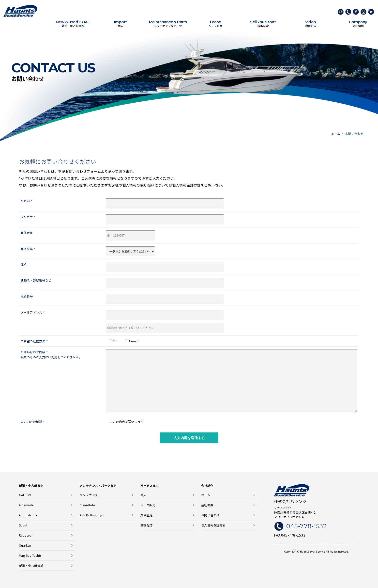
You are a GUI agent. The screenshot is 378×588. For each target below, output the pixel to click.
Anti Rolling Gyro (92, 515)
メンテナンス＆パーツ (168, 24)
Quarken (25, 545)
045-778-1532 (348, 12)
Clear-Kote (87, 505)
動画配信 (310, 24)
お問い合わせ (210, 515)
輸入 (120, 24)
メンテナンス (89, 495)
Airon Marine (28, 515)
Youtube (371, 12)
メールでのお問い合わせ (341, 12)
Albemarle (26, 505)
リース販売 (215, 24)
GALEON (25, 495)
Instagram (363, 12)
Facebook (356, 12)
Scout (23, 525)
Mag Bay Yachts (30, 555)
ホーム (206, 495)
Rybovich (26, 535)
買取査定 (263, 24)
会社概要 (207, 505)
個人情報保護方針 (186, 185)
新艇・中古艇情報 (73, 24)
